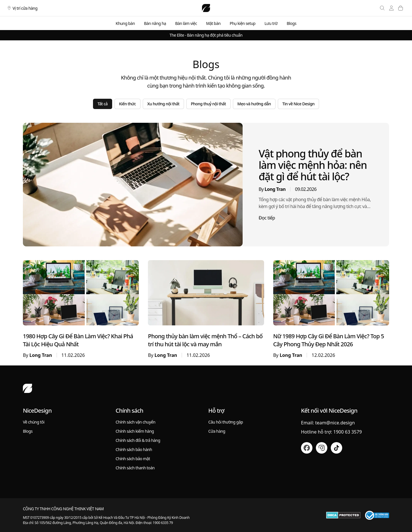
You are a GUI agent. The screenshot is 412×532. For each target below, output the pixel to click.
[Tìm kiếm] (382, 8)
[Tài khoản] (391, 8)
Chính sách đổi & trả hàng (138, 440)
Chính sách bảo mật (133, 459)
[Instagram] (322, 448)
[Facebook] (307, 448)
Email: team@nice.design (328, 423)
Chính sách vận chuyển (135, 422)
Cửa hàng (217, 431)
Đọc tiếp (267, 218)
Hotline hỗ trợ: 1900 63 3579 (331, 432)
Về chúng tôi (34, 422)
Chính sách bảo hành (134, 449)
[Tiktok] (336, 448)
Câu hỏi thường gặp (226, 422)
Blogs (28, 431)
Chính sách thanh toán (135, 468)
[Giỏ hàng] (401, 8)
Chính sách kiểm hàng (135, 431)
